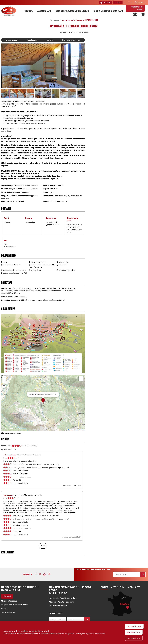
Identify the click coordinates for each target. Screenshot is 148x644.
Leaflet (71, 430)
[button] (143, 15)
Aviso (43, 546)
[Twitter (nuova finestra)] (40, 574)
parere (50, 40)
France (104, 587)
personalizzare (134, 638)
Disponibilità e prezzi (71, 40)
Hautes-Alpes (133, 587)
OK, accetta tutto (134, 626)
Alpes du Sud (117, 587)
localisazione (33, 40)
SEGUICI (27, 574)
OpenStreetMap (80, 430)
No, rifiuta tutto (134, 632)
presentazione (12, 40)
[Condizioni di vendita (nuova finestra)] (58, 606)
